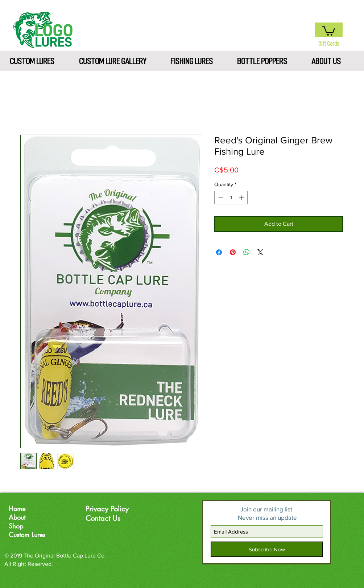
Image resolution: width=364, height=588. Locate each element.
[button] (328, 30)
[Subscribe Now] (267, 549)
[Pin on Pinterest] (233, 252)
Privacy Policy (107, 509)
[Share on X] (260, 252)
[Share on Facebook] (219, 252)
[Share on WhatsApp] (247, 252)
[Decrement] (220, 198)
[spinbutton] (231, 198)
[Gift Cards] (329, 44)
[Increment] (242, 198)
